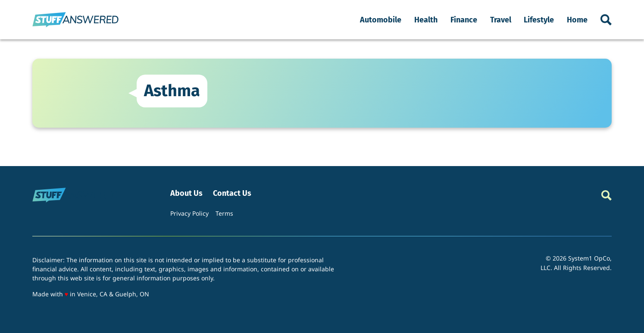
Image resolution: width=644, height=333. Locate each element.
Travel (501, 20)
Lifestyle (539, 20)
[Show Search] (606, 20)
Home (577, 20)
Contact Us (232, 193)
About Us (186, 193)
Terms (224, 213)
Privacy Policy (189, 213)
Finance (464, 20)
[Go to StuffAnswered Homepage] (75, 20)
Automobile (381, 20)
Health (426, 20)
